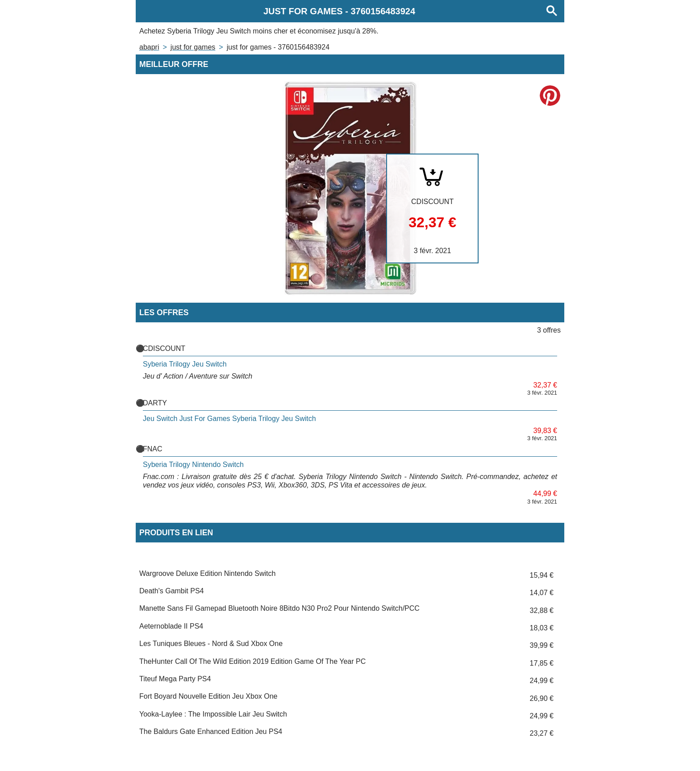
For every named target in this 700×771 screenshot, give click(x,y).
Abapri (149, 47)
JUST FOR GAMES (193, 47)
